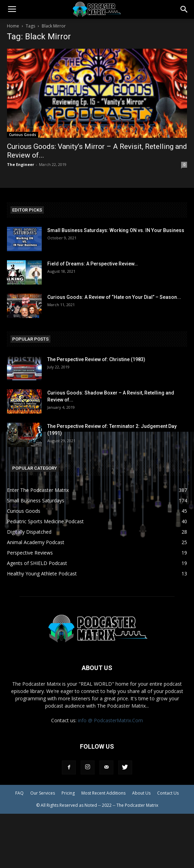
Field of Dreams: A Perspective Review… (92, 264)
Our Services (43, 793)
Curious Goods (23, 135)
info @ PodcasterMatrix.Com (110, 720)
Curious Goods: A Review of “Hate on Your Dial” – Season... (114, 297)
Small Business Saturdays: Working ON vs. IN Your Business (116, 230)
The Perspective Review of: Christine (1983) (96, 359)
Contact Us (168, 793)
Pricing (68, 793)
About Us (141, 793)
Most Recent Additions (103, 793)
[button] (184, 9)
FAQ (19, 793)
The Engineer (21, 164)
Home (13, 26)
